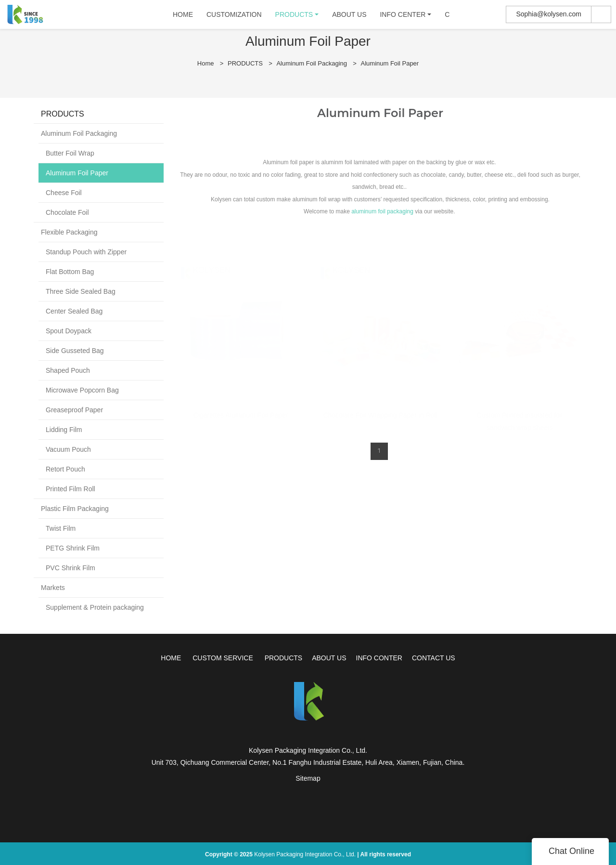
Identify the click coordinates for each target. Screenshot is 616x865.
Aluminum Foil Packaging (312, 63)
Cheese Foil (64, 193)
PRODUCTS (295, 17)
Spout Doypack (69, 331)
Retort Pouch (65, 469)
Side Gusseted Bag (75, 351)
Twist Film (61, 528)
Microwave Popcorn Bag (82, 390)
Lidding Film (64, 430)
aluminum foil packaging (382, 211)
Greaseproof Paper (74, 410)
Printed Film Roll (71, 489)
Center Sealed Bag (74, 311)
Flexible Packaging (69, 232)
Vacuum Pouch (68, 449)
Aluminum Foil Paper (390, 63)
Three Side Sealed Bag (81, 291)
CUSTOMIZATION (236, 17)
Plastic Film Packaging (75, 509)
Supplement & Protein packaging (95, 607)
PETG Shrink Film (73, 548)
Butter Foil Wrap (70, 153)
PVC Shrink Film (71, 568)
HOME (184, 17)
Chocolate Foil (67, 212)
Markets (53, 588)
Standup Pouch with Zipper (86, 252)
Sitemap (308, 778)
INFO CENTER (404, 17)
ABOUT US (351, 17)
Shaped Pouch (68, 370)
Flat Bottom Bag (70, 272)
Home (206, 63)
